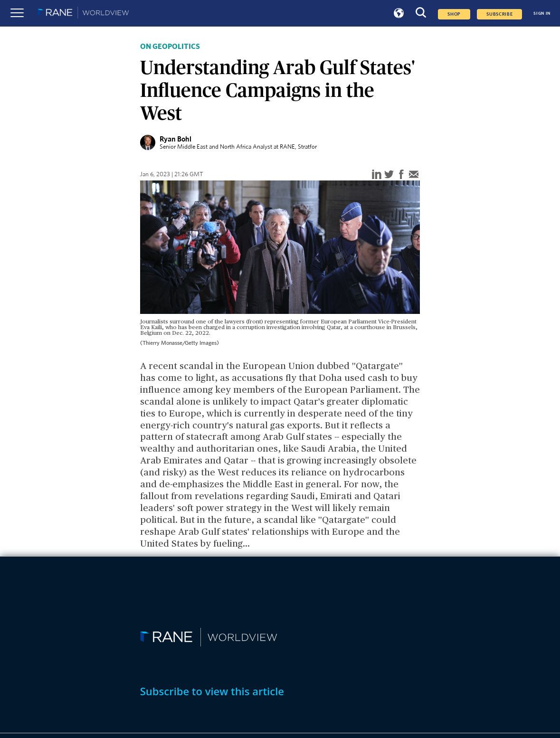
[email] (414, 175)
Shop (454, 14)
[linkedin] (377, 175)
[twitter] (389, 175)
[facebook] (401, 175)
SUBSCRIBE (499, 14)
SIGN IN (542, 13)
